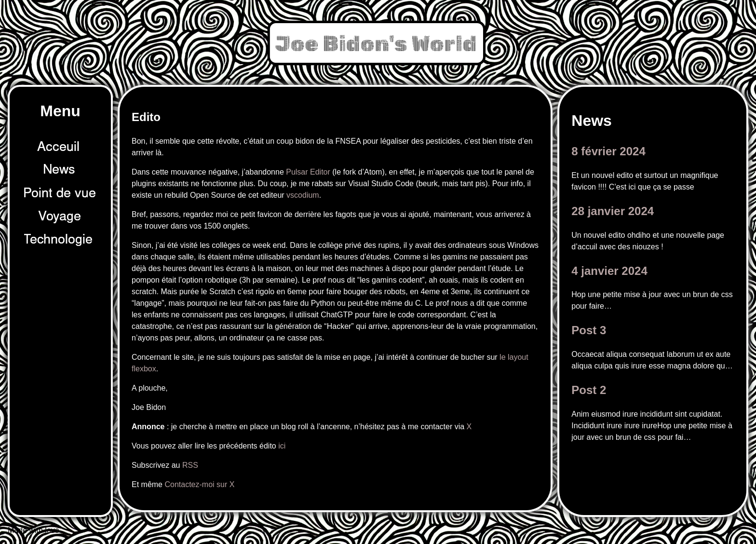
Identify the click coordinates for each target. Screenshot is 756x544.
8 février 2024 (608, 151)
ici (282, 446)
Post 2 (589, 390)
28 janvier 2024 (613, 211)
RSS (190, 465)
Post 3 (589, 330)
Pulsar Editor (308, 172)
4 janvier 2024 (609, 271)
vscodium (303, 195)
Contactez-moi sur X (199, 484)
